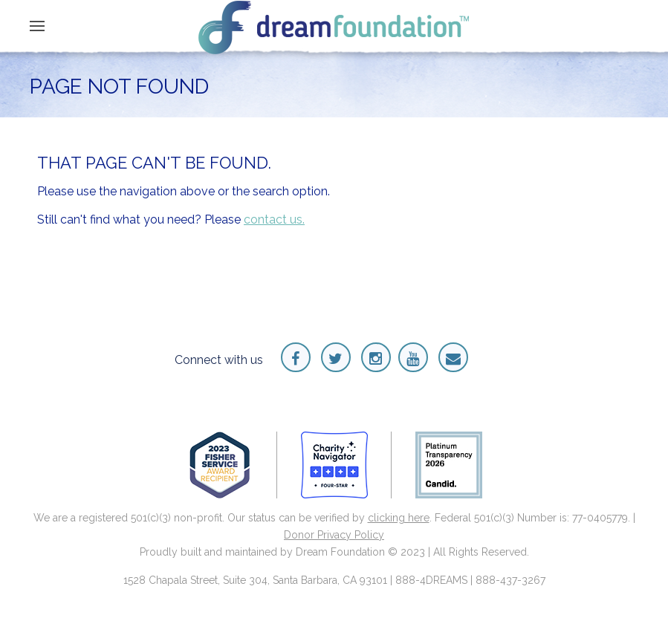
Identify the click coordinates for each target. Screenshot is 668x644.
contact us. (274, 219)
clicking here (399, 518)
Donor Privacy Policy (334, 535)
